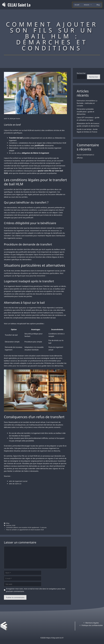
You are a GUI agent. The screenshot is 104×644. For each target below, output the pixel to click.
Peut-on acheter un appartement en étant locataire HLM (25, 530)
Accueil (77, 5)
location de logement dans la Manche (45, 451)
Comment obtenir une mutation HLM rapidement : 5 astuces (26, 527)
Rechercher (81, 73)
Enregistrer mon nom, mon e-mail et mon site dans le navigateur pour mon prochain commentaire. (36, 590)
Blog (98, 5)
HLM (14, 525)
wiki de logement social (18, 481)
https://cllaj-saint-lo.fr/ (55, 638)
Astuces (89, 5)
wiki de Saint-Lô (15, 484)
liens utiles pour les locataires (16, 366)
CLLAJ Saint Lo (19, 5)
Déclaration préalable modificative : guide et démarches (86, 112)
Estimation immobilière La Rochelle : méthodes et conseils (87, 103)
